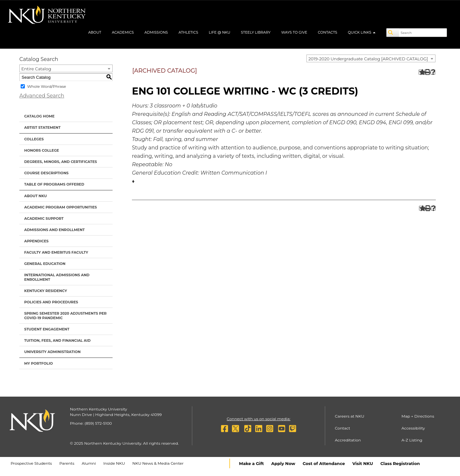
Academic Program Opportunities (60, 207)
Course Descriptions (46, 173)
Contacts (327, 32)
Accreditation (348, 440)
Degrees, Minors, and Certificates (61, 162)
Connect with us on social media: (259, 419)
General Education (45, 264)
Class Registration (400, 463)
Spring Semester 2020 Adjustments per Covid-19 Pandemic (65, 316)
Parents (67, 463)
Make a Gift (251, 463)
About (95, 32)
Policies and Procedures (51, 302)
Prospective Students (31, 463)
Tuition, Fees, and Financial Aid (57, 340)
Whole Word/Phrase (47, 86)
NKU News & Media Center (158, 463)
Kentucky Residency (46, 291)
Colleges (34, 139)
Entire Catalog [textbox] (36, 69)
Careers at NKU (350, 416)
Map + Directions (418, 416)
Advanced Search (42, 96)
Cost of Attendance (324, 463)
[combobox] (371, 58)
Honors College (42, 150)
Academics (123, 32)
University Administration (52, 352)
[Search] (393, 33)
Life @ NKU (220, 32)
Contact (342, 428)
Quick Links (362, 32)
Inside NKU (114, 463)
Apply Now (283, 463)
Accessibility (413, 428)
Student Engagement (47, 329)
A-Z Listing (412, 440)
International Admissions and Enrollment (57, 277)
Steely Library (256, 32)
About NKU (35, 196)
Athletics (188, 32)
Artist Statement (42, 127)
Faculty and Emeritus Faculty (56, 252)
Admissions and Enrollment (55, 230)
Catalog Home (39, 116)
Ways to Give (294, 32)
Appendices (36, 241)
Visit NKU (363, 463)
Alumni (89, 463)
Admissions (156, 32)
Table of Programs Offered (54, 184)
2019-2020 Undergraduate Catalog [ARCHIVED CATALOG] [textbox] (368, 59)
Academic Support (44, 218)
